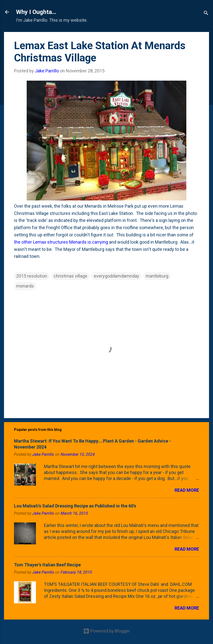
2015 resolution (32, 276)
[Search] (206, 14)
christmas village (70, 276)
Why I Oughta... (36, 12)
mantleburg (157, 276)
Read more (187, 490)
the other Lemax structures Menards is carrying (61, 242)
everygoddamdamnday (116, 276)
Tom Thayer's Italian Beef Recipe (47, 565)
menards (25, 286)
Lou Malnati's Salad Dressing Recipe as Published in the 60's (75, 506)
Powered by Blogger (107, 631)
